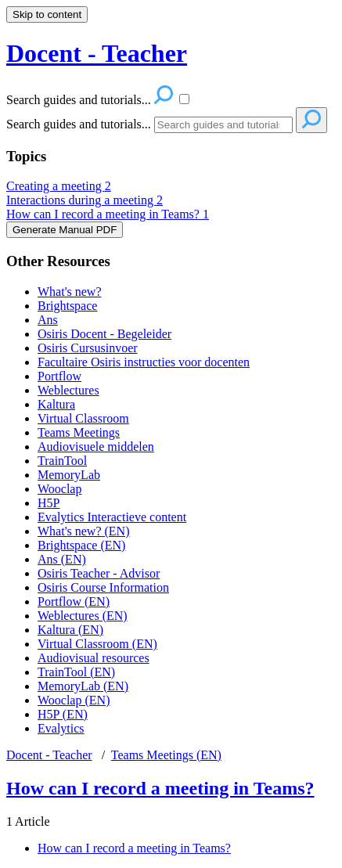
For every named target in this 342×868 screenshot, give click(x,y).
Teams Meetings (79, 432)
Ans (48, 320)
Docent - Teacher (49, 755)
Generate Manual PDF (65, 230)
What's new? (70, 292)
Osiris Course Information (103, 587)
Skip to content (47, 14)
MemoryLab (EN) (83, 686)
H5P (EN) (63, 714)
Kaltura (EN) (70, 630)
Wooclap (59, 489)
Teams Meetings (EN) (166, 755)
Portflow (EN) (74, 601)
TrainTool (62, 461)
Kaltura (56, 404)
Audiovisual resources (94, 658)
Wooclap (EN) (74, 700)
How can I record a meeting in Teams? (108, 214)
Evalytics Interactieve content (112, 517)
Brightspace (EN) (81, 545)
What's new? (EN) (84, 531)
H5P (49, 503)
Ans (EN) (62, 559)
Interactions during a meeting (85, 200)
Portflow (59, 376)
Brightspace (67, 306)
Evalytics (61, 728)
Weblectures (68, 390)
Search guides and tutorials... (79, 124)
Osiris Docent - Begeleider (104, 334)
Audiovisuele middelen (96, 447)
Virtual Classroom (83, 418)
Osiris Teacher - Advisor (99, 573)
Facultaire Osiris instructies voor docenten (144, 362)
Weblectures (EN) (83, 616)
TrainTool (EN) (76, 672)
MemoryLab (69, 475)
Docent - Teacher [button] (97, 53)
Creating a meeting (59, 186)
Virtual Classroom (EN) (97, 644)
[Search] (223, 125)
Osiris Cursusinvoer (88, 348)
